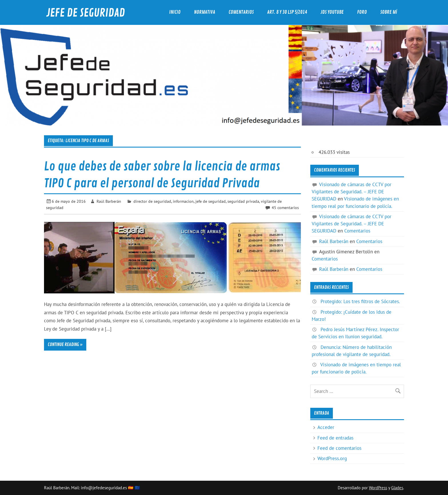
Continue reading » (65, 345)
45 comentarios (285, 207)
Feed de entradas (335, 438)
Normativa (205, 12)
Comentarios (241, 12)
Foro (362, 12)
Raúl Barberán (109, 201)
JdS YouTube (332, 12)
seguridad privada (243, 201)
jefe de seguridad (211, 201)
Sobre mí (389, 12)
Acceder (326, 427)
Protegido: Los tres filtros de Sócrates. (360, 301)
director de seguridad (152, 201)
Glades (397, 488)
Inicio (175, 12)
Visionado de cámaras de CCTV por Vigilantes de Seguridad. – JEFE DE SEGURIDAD (352, 192)
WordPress (378, 488)
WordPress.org (332, 458)
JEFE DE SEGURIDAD (86, 13)
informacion (183, 201)
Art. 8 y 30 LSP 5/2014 (287, 12)
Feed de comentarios (339, 448)
